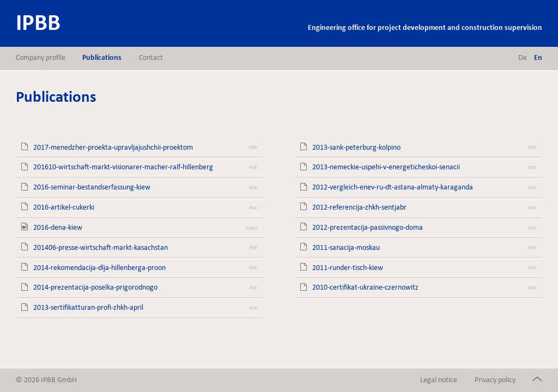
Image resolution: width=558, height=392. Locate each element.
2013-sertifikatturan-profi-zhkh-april (88, 307)
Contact (151, 57)
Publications (102, 57)
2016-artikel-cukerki (64, 207)
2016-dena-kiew (58, 227)
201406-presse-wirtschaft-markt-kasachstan (101, 247)
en (538, 57)
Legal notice (439, 380)
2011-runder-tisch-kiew (348, 268)
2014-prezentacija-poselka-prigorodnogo (95, 287)
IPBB (38, 22)
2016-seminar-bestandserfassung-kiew (92, 187)
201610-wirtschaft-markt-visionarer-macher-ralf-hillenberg (123, 167)
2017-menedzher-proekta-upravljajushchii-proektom (113, 147)
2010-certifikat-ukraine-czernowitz (365, 287)
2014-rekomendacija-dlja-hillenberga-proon (99, 268)
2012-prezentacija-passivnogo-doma (368, 227)
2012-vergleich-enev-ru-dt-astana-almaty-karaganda (393, 187)
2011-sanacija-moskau (346, 247)
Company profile (41, 57)
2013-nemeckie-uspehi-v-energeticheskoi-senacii (386, 167)
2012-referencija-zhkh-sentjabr (359, 207)
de (523, 57)
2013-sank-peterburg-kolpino (356, 147)
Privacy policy (495, 380)
